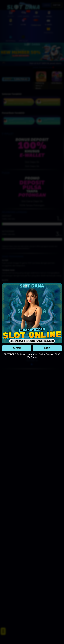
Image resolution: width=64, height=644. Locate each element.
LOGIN (47, 348)
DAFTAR (17, 348)
